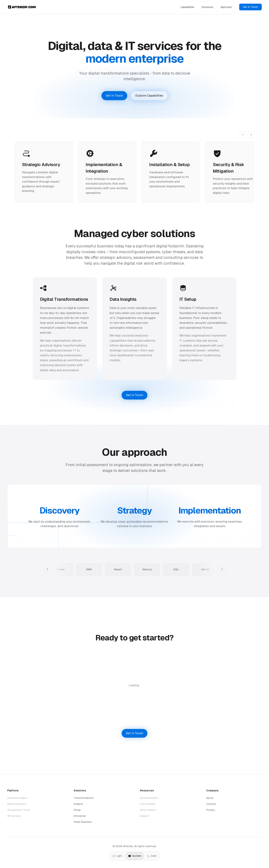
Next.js (147, 569)
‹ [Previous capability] (243, 134)
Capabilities (187, 7)
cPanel (60, 569)
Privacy (211, 810)
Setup (77, 810)
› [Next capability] (251, 134)
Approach (226, 7)
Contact (211, 804)
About (210, 798)
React (118, 569)
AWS (89, 569)
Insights (78, 804)
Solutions (207, 7)
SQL (176, 569)
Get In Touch (250, 7)
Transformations (84, 798)
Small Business (83, 822)
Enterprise (80, 816)
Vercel (205, 569)
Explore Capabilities (149, 96)
